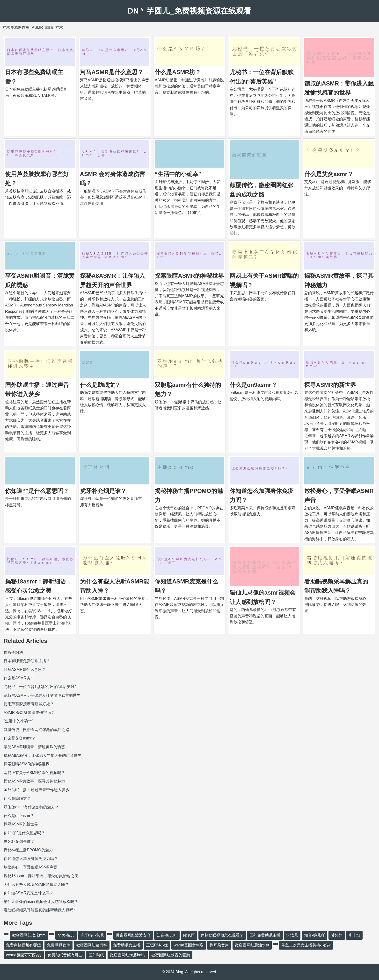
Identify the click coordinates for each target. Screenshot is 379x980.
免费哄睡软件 (58, 945)
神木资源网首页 (16, 27)
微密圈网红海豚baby (128, 955)
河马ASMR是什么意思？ (112, 72)
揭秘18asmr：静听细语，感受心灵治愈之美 (41, 876)
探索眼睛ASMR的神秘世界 (189, 276)
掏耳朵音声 (219, 945)
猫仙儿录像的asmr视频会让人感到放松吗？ (41, 902)
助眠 (49, 27)
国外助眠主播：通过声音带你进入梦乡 (36, 790)
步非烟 (354, 935)
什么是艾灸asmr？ (329, 174)
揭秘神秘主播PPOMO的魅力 (28, 850)
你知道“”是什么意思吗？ (37, 491)
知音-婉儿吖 (167, 935)
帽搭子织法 (13, 652)
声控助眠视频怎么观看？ (222, 935)
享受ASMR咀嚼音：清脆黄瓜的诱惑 (34, 747)
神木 (59, 27)
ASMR (37, 27)
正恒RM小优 (157, 945)
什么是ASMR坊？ (178, 72)
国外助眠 (96, 955)
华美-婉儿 (66, 935)
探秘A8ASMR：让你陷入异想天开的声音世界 (43, 756)
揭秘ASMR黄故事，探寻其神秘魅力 (34, 781)
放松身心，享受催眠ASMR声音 (30, 867)
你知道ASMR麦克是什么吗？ (29, 893)
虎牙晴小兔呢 (92, 935)
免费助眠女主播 (127, 945)
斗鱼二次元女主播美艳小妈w (306, 945)
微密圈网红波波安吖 (133, 935)
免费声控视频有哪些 (23, 945)
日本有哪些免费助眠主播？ (27, 661)
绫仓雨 (189, 935)
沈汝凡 (292, 935)
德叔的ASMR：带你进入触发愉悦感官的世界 (42, 695)
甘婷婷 (337, 935)
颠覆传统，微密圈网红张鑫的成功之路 (36, 730)
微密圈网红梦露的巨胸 (171, 955)
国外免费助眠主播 (265, 935)
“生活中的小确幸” (178, 174)
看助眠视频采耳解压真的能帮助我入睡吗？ (40, 910)
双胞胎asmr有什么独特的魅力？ (31, 807)
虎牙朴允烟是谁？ (103, 491)
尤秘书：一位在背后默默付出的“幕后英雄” (40, 687)
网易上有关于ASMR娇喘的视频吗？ (34, 773)
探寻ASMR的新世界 (330, 385)
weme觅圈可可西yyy (24, 955)
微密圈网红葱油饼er (252, 945)
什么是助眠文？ (100, 385)
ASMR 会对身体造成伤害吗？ (29, 713)
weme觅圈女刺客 (189, 945)
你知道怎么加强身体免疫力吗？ (31, 859)
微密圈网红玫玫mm (29, 935)
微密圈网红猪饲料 (92, 945)
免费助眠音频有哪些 (65, 955)
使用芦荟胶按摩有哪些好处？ (29, 704)
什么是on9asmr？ (253, 385)
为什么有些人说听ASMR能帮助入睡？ (36, 884)
